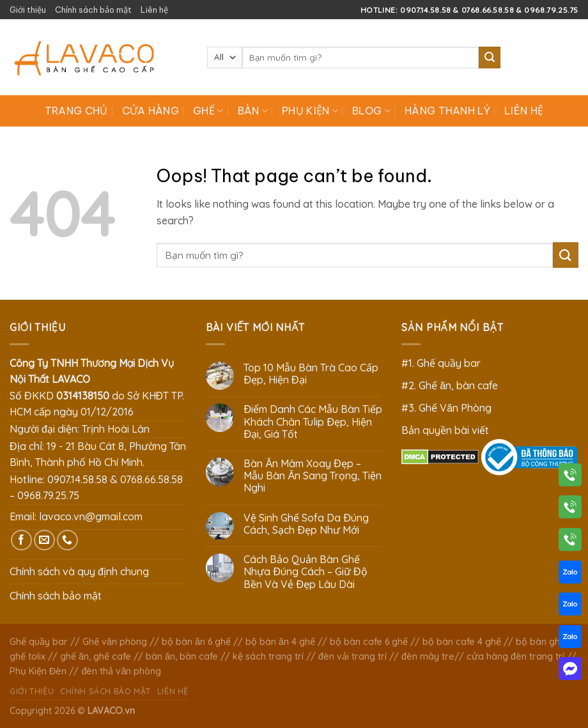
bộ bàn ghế (540, 642)
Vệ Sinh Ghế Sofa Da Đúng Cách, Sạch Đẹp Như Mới (306, 524)
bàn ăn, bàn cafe (182, 656)
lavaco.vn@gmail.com (91, 516)
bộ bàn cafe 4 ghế (462, 642)
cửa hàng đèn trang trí (515, 656)
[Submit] (490, 58)
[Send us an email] (44, 540)
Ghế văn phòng (115, 642)
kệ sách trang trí (268, 656)
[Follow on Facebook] (21, 540)
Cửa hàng (151, 111)
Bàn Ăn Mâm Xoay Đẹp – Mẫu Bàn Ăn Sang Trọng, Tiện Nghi (313, 476)
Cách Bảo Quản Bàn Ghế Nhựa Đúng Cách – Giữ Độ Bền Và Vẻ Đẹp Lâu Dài (305, 572)
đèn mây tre (428, 656)
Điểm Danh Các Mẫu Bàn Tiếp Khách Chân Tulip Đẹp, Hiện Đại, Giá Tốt (313, 422)
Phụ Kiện (310, 111)
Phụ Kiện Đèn (38, 671)
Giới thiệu (28, 10)
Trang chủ (76, 111)
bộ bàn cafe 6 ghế (369, 642)
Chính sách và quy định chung (79, 571)
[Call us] (67, 540)
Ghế (208, 111)
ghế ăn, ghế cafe (96, 656)
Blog (371, 111)
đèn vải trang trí (352, 656)
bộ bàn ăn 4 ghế (280, 642)
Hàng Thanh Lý (447, 111)
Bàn (253, 111)
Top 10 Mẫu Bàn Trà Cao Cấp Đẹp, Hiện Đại (311, 374)
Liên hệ (154, 10)
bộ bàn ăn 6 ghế (196, 642)
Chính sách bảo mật (93, 10)
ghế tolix (27, 656)
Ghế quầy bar (39, 642)
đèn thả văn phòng (121, 671)
